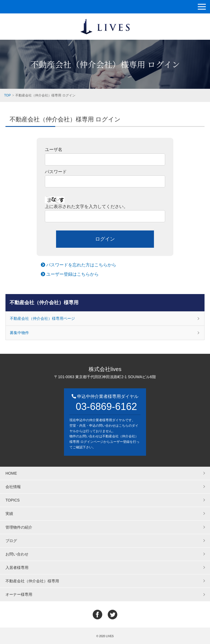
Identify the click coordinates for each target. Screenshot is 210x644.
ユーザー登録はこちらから (70, 274)
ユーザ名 (54, 149)
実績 (9, 514)
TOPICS (13, 500)
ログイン (105, 239)
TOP (7, 95)
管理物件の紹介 (19, 527)
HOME (11, 473)
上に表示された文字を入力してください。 (86, 206)
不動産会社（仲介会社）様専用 (44, 303)
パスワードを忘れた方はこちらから (78, 265)
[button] (202, 7)
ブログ (11, 541)
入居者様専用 (17, 568)
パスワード (56, 172)
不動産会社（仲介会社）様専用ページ (42, 318)
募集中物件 (19, 333)
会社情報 (13, 487)
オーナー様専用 (19, 594)
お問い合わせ (17, 554)
